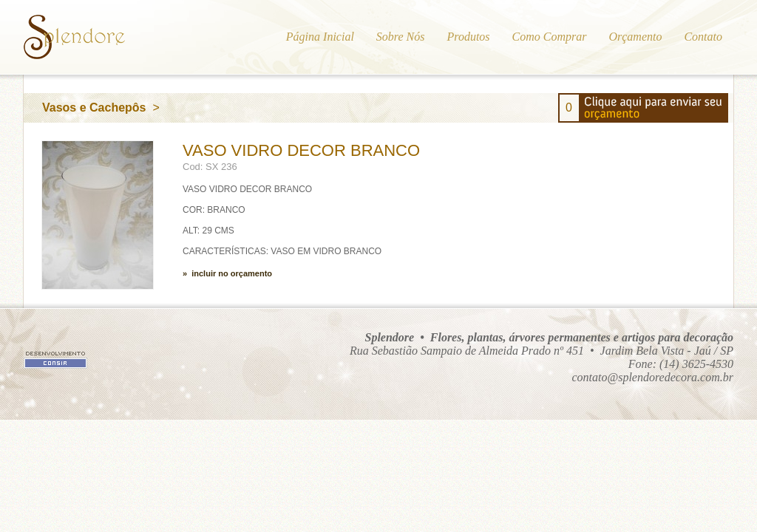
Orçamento (635, 37)
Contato (703, 37)
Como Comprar (550, 37)
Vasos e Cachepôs (94, 108)
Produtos (468, 37)
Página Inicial (320, 37)
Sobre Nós (401, 37)
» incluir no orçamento (227, 273)
